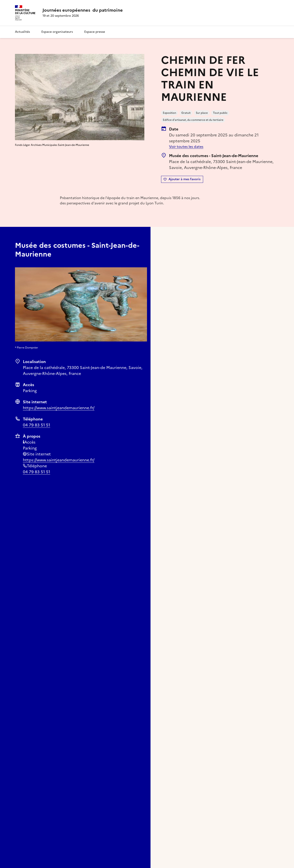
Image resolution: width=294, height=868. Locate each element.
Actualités (22, 32)
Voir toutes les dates (186, 147)
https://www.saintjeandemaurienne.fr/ (59, 408)
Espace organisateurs (57, 32)
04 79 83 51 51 (37, 425)
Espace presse (95, 32)
